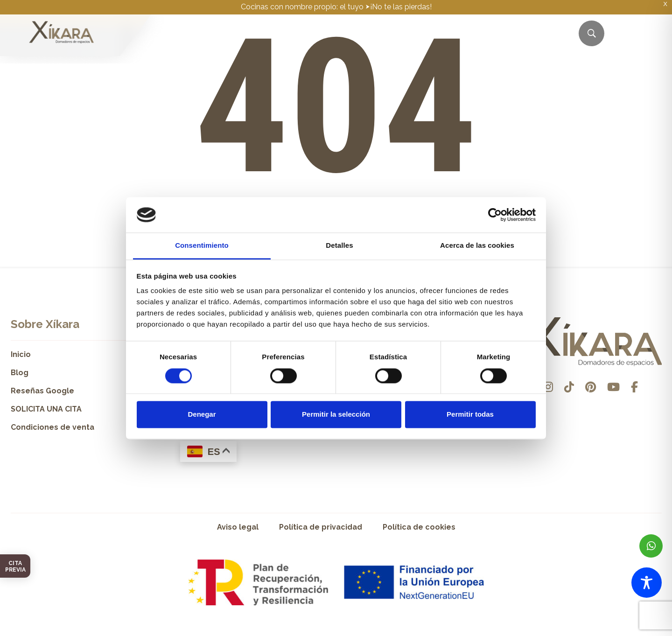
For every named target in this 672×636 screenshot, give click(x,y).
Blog (20, 373)
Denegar (202, 415)
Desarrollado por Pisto (638, 633)
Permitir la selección (336, 415)
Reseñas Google (42, 391)
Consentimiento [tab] (202, 246)
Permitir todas (470, 415)
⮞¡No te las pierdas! (399, 7)
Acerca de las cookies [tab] (477, 246)
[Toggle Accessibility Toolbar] (647, 583)
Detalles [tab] (339, 246)
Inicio (21, 354)
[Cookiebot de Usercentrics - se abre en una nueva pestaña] (495, 215)
